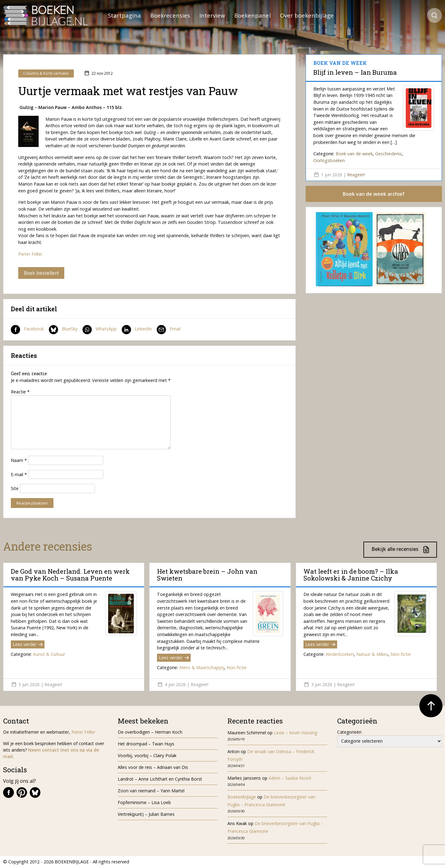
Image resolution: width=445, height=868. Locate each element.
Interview (212, 15)
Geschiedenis (388, 154)
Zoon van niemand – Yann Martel (151, 791)
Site (15, 489)
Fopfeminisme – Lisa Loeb (144, 803)
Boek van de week (354, 154)
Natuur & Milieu (372, 654)
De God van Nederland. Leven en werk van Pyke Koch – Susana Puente (70, 575)
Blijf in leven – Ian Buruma (355, 72)
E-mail (19, 475)
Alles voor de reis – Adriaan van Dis (153, 767)
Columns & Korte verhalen (46, 73)
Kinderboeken (340, 654)
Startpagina (124, 15)
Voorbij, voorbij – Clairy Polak (147, 756)
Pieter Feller (30, 254)
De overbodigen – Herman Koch (150, 732)
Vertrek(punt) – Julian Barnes (146, 814)
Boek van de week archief (374, 194)
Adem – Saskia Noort (290, 778)
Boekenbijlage (242, 797)
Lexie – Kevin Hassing (295, 733)
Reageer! (356, 175)
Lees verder (28, 645)
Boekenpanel (252, 15)
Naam (19, 461)
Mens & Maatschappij (202, 668)
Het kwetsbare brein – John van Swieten (207, 575)
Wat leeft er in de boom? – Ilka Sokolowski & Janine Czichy (351, 575)
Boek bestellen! (42, 273)
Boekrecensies (170, 15)
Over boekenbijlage (307, 15)
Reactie (20, 392)
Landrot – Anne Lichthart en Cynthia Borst (160, 779)
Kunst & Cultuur (49, 654)
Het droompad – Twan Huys (146, 744)
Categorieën (349, 732)
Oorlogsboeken (329, 160)
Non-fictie (237, 668)
